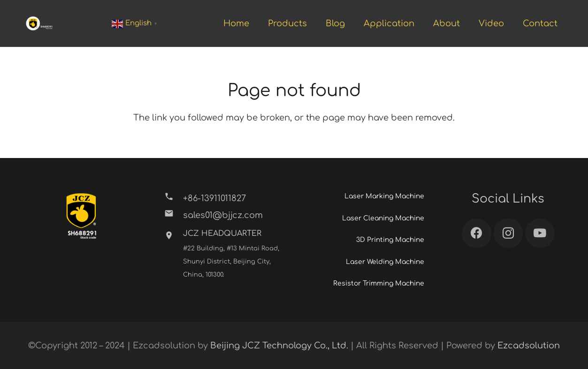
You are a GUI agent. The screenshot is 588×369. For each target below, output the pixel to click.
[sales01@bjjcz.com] (173, 215)
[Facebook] (477, 233)
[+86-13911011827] (173, 198)
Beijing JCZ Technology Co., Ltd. (279, 346)
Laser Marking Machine (384, 196)
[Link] (39, 23)
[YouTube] (540, 233)
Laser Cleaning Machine (383, 218)
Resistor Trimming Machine (379, 283)
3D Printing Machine (390, 240)
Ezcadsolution (529, 346)
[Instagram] (508, 233)
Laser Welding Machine (385, 262)
